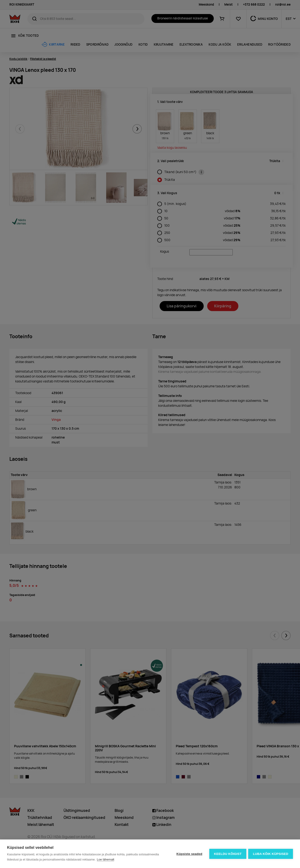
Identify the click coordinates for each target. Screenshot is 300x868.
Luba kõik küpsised (271, 854)
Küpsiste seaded (189, 854)
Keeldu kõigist (228, 854)
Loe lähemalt (105, 859)
